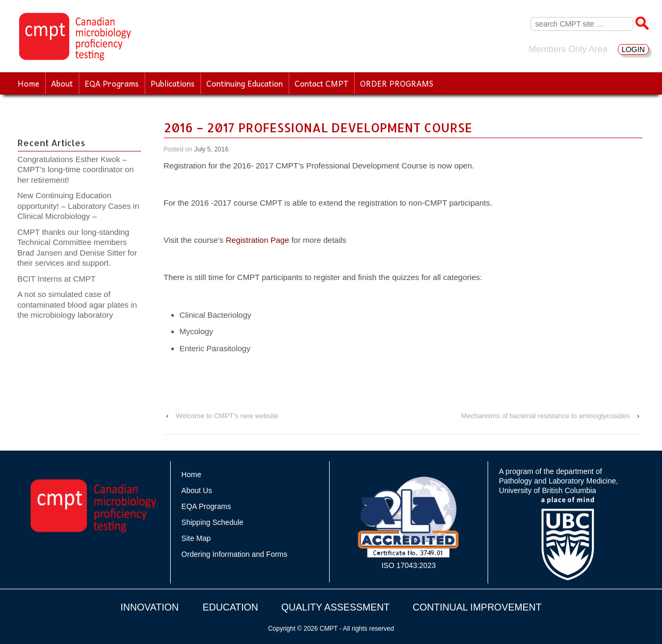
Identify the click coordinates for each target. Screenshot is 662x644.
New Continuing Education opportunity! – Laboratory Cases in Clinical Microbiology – (78, 206)
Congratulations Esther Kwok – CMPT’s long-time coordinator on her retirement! (76, 170)
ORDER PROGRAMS (397, 83)
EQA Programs (112, 83)
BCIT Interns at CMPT (62, 279)
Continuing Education (245, 83)
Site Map (196, 538)
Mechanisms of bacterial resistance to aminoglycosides (545, 416)
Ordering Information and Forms (234, 554)
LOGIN (633, 49)
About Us (197, 490)
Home (28, 83)
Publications (173, 83)
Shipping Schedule (212, 522)
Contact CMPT (321, 83)
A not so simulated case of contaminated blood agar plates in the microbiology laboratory (77, 304)
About (62, 83)
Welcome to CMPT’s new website (227, 416)
